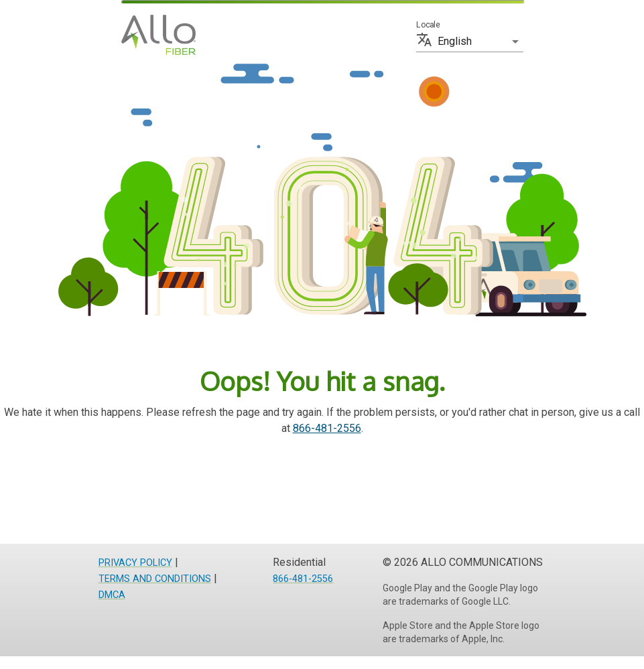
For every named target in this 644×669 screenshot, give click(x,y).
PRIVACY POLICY (135, 563)
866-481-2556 (327, 428)
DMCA (112, 595)
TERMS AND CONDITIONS (155, 579)
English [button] (455, 41)
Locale (428, 25)
